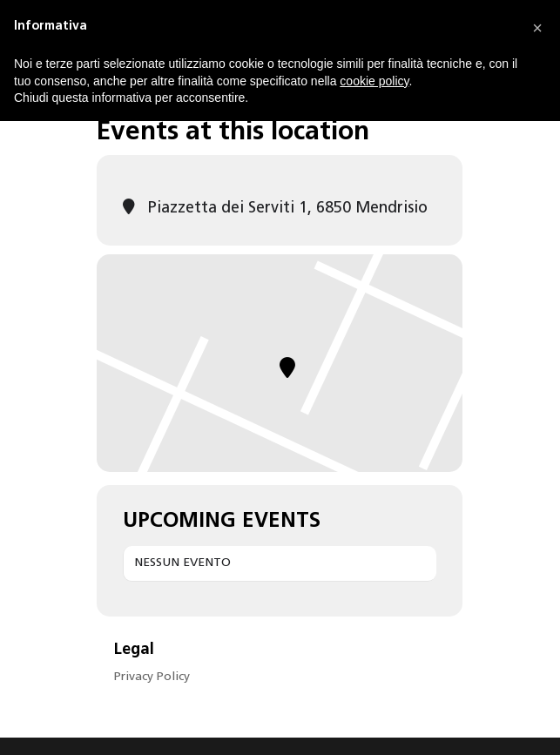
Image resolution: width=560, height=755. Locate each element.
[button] (537, 28)
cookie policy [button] (374, 81)
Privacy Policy (152, 677)
